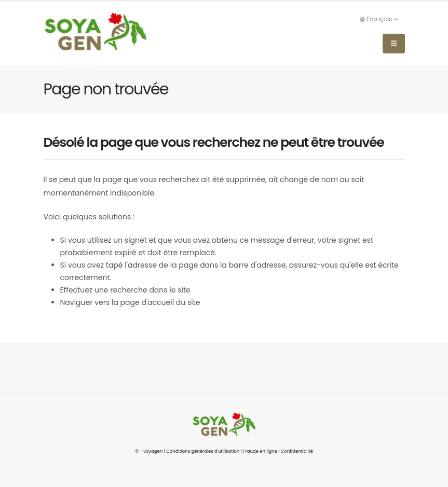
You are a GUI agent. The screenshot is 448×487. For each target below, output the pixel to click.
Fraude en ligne (260, 451)
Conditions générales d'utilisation (203, 451)
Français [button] (379, 19)
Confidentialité (297, 451)
